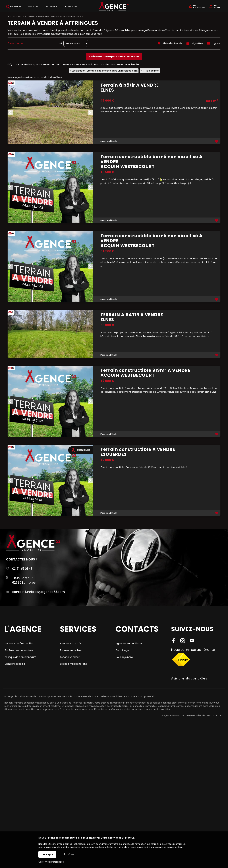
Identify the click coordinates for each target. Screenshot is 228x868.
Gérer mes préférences (51, 862)
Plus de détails (109, 141)
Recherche (14, 7)
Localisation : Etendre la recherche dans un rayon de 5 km (105, 71)
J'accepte (47, 854)
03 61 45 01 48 (22, 569)
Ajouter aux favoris (217, 141)
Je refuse (69, 854)
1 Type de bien (151, 71)
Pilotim (222, 715)
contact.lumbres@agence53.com (38, 592)
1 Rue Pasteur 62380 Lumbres (24, 580)
